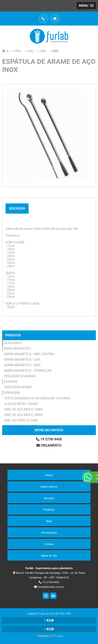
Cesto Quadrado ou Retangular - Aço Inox (37, 398)
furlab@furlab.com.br (49, 587)
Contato (49, 544)
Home (49, 475)
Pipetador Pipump (18, 387)
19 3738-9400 (49, 439)
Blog (49, 521)
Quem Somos (49, 487)
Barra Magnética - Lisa (22, 360)
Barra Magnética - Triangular (28, 371)
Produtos (13, 335)
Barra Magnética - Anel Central (30, 354)
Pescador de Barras (20, 376)
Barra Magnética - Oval (23, 365)
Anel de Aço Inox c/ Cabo (23, 409)
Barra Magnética (17, 348)
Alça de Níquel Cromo (21, 404)
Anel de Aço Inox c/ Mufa (24, 415)
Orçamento (49, 445)
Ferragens (12, 393)
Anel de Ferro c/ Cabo (21, 420)
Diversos (11, 382)
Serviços (49, 498)
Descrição (17, 208)
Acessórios (13, 343)
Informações (49, 533)
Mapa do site (49, 556)
